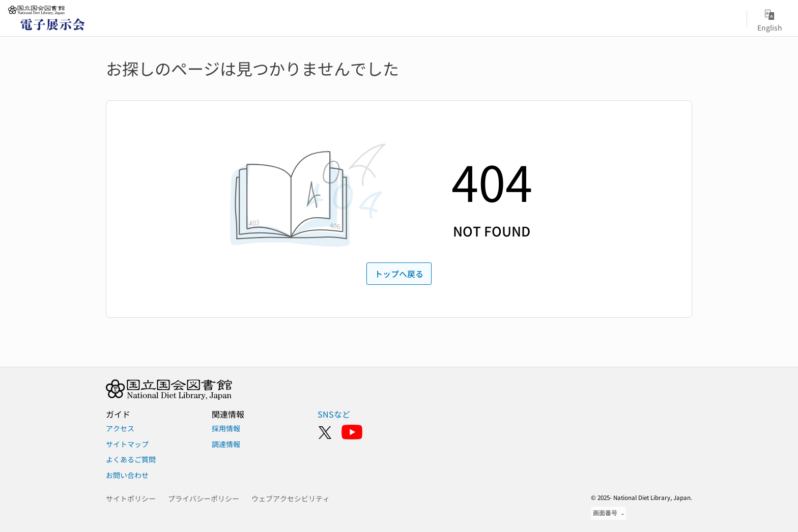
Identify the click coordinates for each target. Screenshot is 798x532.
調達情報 (226, 444)
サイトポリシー (131, 498)
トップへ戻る (399, 274)
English (770, 19)
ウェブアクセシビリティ (291, 498)
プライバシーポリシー (204, 498)
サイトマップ (127, 444)
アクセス (120, 428)
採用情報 (226, 428)
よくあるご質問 (131, 459)
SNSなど (334, 414)
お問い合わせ (127, 475)
